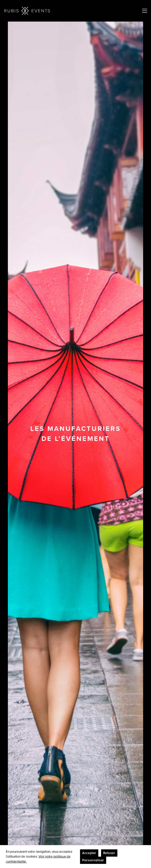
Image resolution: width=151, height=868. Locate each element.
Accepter (89, 853)
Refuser (109, 853)
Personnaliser (93, 860)
